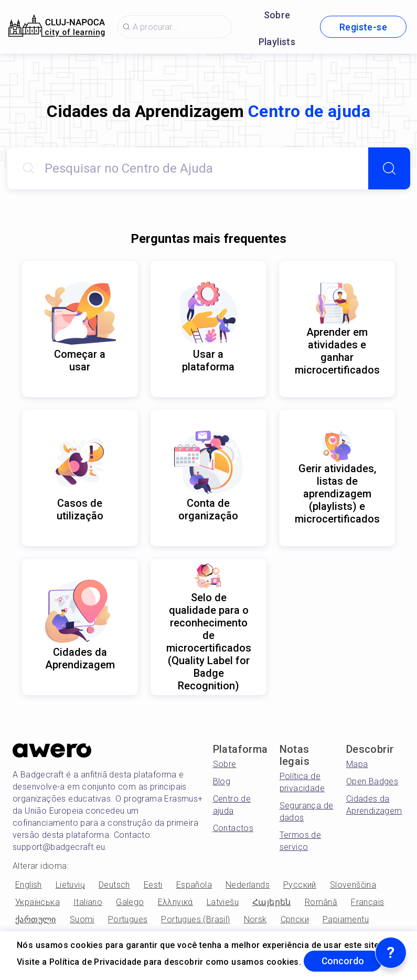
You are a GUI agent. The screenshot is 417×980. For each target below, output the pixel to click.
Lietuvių (70, 885)
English (29, 885)
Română (321, 902)
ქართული (36, 919)
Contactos (233, 828)
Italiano (88, 902)
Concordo (345, 961)
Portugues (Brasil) (195, 919)
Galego (130, 902)
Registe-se (363, 27)
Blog (222, 781)
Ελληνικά (175, 902)
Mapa (357, 764)
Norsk (255, 919)
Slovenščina (353, 885)
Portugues (128, 919)
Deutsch (114, 885)
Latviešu (223, 902)
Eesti (153, 885)
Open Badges (372, 781)
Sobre (277, 15)
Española (194, 885)
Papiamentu (346, 919)
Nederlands (248, 885)
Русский (300, 885)
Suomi (82, 919)
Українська (38, 902)
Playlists (277, 42)
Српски (295, 919)
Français (367, 902)
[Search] (389, 168)
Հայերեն (272, 902)
